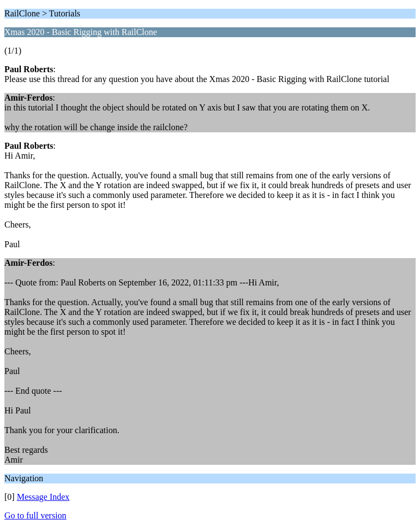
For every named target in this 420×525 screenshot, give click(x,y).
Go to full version (35, 515)
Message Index (43, 497)
